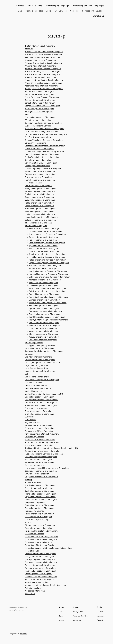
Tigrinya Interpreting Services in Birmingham (48, 320)
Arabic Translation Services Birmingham (42, 74)
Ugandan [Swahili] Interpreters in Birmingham (49, 468)
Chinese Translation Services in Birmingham (44, 140)
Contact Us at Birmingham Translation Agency (45, 146)
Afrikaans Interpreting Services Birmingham (44, 52)
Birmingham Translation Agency (39, 112)
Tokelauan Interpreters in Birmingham (41, 531)
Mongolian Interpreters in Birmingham (41, 400)
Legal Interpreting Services (36, 365)
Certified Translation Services (38, 137)
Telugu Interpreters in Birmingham (40, 505)
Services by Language (92, 11)
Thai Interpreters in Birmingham (39, 517)
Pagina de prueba (33, 423)
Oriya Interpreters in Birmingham (39, 411)
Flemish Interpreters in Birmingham (40, 180)
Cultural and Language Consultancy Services (44, 151)
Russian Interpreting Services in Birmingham (44, 454)
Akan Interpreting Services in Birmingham (43, 57)
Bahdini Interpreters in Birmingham (40, 92)
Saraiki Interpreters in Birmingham (40, 462)
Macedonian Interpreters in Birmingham (42, 380)
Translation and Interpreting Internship (41, 537)
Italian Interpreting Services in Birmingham (48, 260)
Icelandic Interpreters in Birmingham (40, 220)
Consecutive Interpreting (35, 143)
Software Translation (34, 482)
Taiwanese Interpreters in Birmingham (41, 500)
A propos (20, 6)
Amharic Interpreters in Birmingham (40, 66)
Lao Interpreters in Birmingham (38, 357)
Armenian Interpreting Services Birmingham (44, 80)
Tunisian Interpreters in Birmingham (45, 326)
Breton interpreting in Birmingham (40, 46)
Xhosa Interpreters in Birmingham (44, 334)
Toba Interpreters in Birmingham (39, 528)
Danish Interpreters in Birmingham (44, 237)
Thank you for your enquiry (36, 519)
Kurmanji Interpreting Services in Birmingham (49, 274)
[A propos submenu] (25, 6)
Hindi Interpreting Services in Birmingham (47, 257)
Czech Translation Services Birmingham (42, 154)
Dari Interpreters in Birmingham (38, 160)
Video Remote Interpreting (36, 582)
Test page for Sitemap (34, 511)
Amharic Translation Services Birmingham (43, 69)
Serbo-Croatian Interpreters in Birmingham (48, 303)
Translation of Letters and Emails (39, 545)
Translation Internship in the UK (39, 542)
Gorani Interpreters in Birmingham (39, 197)
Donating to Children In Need (37, 166)
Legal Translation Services (36, 368)
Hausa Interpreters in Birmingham (39, 206)
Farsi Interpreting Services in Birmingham (47, 243)
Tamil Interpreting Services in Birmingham (47, 317)
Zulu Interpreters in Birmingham (43, 340)
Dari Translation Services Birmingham (41, 163)
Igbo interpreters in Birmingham (39, 223)
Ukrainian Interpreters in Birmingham (41, 577)
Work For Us (30, 594)
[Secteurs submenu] (79, 11)
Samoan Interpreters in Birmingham (45, 300)
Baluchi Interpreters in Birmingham (40, 100)
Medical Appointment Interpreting (39, 388)
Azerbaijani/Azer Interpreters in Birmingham (44, 89)
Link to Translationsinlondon (37, 377)
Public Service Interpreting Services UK (42, 442)
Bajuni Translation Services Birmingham (42, 97)
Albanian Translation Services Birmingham (43, 63)
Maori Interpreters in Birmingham (43, 283)
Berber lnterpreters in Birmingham (40, 109)
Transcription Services (34, 534)
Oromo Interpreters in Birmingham (40, 414)
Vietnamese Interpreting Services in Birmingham (46, 585)
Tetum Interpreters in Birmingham (39, 514)
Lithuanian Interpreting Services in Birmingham (50, 277)
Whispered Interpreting (35, 591)
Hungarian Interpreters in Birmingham (41, 217)
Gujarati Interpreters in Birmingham (40, 200)
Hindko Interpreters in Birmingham (40, 214)
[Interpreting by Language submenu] (70, 6)
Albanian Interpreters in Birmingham (40, 60)
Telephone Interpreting (35, 502)
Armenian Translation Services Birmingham (44, 83)
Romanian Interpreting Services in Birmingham (49, 297)
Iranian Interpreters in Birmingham (40, 348)
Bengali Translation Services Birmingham (43, 106)
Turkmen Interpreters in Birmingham (40, 568)
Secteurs (74, 11)
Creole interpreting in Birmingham (39, 149)
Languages (30, 354)
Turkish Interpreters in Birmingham (40, 565)
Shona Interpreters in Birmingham (44, 306)
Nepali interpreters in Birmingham (44, 286)
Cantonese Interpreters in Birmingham (46, 231)
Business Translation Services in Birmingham (44, 129)
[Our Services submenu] (68, 11)
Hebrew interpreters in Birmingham (40, 209)
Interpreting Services (34, 343)
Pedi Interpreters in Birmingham (39, 425)
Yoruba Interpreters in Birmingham (44, 337)
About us (29, 49)
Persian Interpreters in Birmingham (40, 428)
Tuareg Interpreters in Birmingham (40, 559)
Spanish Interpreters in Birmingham (40, 485)
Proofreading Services (34, 437)
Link (20, 11)
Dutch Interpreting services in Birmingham (43, 169)
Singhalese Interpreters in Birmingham (41, 477)
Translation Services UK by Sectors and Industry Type (48, 548)
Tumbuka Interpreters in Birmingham (41, 562)
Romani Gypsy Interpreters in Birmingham (43, 451)
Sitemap (29, 480)
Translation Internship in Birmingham (41, 539)
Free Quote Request (34, 183)
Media (48, 11)
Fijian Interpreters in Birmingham (43, 246)
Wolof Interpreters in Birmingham (43, 331)
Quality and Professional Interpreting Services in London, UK (51, 448)
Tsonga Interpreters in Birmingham (40, 557)
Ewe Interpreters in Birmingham (38, 177)
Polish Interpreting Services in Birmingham (48, 291)
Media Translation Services (37, 385)
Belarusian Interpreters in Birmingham (46, 229)
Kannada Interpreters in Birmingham (45, 266)
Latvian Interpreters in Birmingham (40, 360)
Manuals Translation (34, 382)
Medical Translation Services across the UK (44, 394)
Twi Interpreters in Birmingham (38, 574)
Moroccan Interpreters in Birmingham (41, 403)
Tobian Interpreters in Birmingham (44, 323)
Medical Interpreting (33, 391)
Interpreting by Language (57, 6)
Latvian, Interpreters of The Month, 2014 (43, 363)
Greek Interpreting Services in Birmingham (48, 254)
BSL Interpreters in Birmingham (38, 120)
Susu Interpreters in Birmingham (39, 488)
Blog (40, 6)
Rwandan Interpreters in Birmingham (41, 457)
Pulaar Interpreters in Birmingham (39, 445)
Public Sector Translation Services (40, 440)
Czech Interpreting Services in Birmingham (48, 234)
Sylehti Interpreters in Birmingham (40, 491)
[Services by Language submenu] (103, 11)
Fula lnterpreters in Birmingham (38, 186)
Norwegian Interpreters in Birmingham (41, 405)
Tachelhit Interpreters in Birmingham (41, 494)
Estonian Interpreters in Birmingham (40, 174)
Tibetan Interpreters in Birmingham (40, 525)
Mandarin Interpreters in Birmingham (45, 280)
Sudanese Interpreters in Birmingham (45, 311)
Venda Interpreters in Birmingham (39, 579)
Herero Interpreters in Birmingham (40, 211)
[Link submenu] (23, 11)
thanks (28, 522)
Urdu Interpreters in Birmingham (43, 328)
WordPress (23, 634)
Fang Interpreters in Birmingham (43, 240)
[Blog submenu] (43, 6)
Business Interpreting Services (38, 126)
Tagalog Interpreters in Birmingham (40, 497)
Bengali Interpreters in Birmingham (40, 103)
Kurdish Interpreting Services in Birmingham (48, 271)
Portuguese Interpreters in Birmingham (42, 434)
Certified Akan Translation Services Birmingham (46, 134)
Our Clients (30, 417)
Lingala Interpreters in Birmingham (40, 371)
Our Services (61, 11)
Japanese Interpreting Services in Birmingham (49, 263)
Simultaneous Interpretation (37, 474)
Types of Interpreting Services (42, 345)
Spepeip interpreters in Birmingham (45, 308)
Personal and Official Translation (39, 431)
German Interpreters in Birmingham (44, 251)
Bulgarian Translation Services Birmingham (43, 123)
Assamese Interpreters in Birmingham (41, 86)
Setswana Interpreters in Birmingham (41, 471)
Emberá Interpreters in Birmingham (40, 171)
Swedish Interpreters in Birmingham (45, 314)
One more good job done (36, 408)
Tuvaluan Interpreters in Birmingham (41, 571)
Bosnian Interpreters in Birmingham (40, 117)
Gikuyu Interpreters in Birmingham (40, 191)
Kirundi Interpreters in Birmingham (44, 268)
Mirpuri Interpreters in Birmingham (40, 397)
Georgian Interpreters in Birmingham (41, 189)
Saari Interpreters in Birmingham (39, 460)
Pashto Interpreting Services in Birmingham (48, 288)
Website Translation (33, 588)
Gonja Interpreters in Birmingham (39, 194)
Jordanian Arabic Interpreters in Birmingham (44, 351)
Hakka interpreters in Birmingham (39, 203)
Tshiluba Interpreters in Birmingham (40, 554)
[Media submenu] (52, 11)
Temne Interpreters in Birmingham (40, 508)
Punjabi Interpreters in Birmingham (44, 294)
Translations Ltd (32, 551)
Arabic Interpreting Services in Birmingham (43, 72)
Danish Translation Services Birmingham (42, 157)
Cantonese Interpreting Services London (42, 132)
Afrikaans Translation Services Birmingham (43, 54)
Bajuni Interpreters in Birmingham (39, 94)
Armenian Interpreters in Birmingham (41, 77)
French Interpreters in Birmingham (44, 248)
